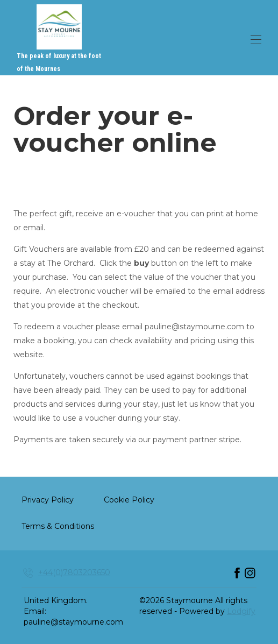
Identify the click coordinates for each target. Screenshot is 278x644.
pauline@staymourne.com (73, 622)
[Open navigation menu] (256, 40)
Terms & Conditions (58, 526)
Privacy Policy (48, 500)
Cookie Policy (129, 500)
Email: (35, 611)
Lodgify (241, 611)
